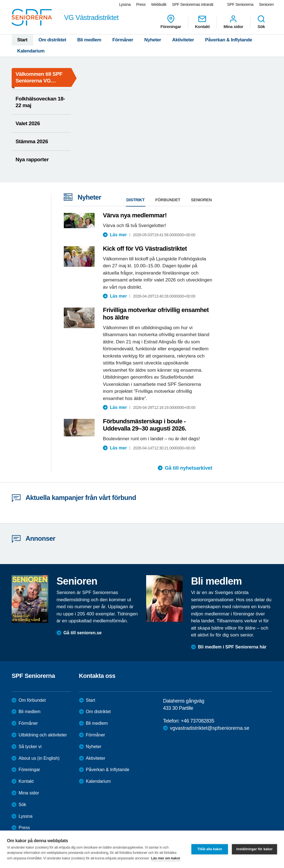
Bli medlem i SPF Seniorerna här (232, 647)
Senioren (201, 200)
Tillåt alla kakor (210, 849)
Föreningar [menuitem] (171, 22)
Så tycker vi (30, 747)
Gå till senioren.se (83, 633)
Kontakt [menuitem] (202, 22)
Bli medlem (89, 40)
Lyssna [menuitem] (125, 4)
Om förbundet (32, 700)
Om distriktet (52, 40)
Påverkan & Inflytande (229, 40)
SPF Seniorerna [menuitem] (240, 4)
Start (22, 40)
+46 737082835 (197, 721)
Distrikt (136, 200)
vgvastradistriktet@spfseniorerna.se (210, 728)
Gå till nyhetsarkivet (188, 468)
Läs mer (118, 235)
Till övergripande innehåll (0, 0)
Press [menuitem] (141, 4)
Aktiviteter (183, 40)
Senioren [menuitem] (266, 4)
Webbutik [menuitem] (159, 4)
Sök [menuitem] (261, 22)
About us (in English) (39, 758)
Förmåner (123, 40)
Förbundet (168, 200)
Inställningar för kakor (254, 849)
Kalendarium (31, 51)
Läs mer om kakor (166, 858)
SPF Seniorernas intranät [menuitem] (193, 4)
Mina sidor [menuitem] (233, 22)
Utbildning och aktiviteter (43, 735)
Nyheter (153, 40)
